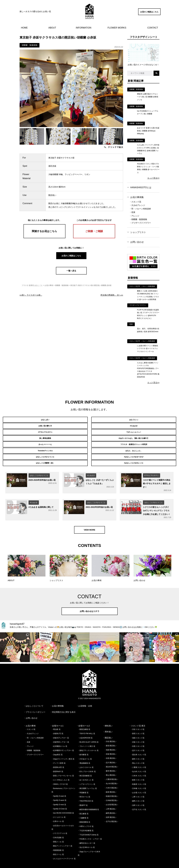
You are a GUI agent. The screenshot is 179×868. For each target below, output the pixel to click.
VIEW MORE (89, 522)
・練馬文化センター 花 (86, 836)
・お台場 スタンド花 (138, 785)
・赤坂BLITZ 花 (57, 726)
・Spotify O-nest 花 (59, 797)
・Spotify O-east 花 (59, 789)
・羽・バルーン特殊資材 (140, 209)
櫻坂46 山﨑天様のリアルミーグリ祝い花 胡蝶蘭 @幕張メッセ (148, 97)
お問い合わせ (137, 242)
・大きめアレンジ (137, 205)
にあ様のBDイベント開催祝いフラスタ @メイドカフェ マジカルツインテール (147, 349)
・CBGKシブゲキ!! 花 (60, 777)
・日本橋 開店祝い (111, 793)
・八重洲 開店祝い (111, 772)
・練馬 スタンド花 (137, 794)
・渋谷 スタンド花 (137, 722)
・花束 (132, 212)
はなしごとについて (35, 699)
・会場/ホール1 (57, 718)
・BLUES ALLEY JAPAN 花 (88, 735)
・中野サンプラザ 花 (86, 819)
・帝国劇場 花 (83, 785)
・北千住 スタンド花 (138, 802)
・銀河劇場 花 (83, 747)
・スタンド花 (135, 202)
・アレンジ (134, 216)
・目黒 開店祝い (110, 751)
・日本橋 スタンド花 (138, 781)
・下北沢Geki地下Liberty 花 (88, 827)
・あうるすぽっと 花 (86, 773)
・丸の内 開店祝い (111, 776)
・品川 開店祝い (110, 755)
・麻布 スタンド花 (137, 751)
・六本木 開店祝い (111, 780)
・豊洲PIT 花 (83, 798)
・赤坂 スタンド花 (137, 735)
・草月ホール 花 (84, 789)
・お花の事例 (30, 718)
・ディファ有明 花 (58, 756)
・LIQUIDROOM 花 (85, 730)
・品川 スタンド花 (137, 743)
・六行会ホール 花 (85, 751)
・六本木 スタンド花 (138, 768)
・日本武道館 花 (58, 830)
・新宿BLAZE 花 (58, 760)
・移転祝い (108, 718)
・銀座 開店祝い (110, 785)
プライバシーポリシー (36, 705)
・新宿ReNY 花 (57, 764)
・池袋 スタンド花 (137, 730)
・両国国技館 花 (58, 843)
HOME (24, 28)
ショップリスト (138, 232)
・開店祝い (108, 730)
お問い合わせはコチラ (89, 604)
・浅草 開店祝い (110, 810)
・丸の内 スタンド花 (138, 764)
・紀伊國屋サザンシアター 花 (63, 743)
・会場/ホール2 (83, 718)
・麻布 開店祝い (110, 764)
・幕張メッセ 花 (58, 834)
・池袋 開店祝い (110, 742)
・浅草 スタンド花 (137, 798)
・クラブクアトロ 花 (59, 826)
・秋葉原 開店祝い (111, 789)
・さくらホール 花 (58, 810)
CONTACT (153, 28)
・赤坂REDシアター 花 (60, 735)
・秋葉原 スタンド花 (138, 777)
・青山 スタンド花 (137, 756)
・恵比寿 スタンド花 (138, 747)
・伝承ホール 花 (58, 814)
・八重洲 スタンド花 (138, 760)
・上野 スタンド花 (137, 789)
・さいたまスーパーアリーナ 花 (63, 851)
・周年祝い (108, 724)
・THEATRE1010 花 (85, 794)
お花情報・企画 (85, 699)
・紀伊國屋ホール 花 (59, 739)
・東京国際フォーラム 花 (87, 781)
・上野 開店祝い (110, 802)
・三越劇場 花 (83, 810)
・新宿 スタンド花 (137, 726)
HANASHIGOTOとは (141, 187)
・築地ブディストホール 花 (88, 743)
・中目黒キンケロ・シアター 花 (90, 832)
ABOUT (52, 28)
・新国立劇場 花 (84, 722)
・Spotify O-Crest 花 (59, 801)
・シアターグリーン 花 (86, 777)
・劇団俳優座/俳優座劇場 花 (88, 802)
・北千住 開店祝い (111, 814)
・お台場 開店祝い (111, 797)
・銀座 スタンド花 (137, 773)
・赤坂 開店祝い (110, 747)
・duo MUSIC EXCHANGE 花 (63, 806)
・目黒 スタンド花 (137, 739)
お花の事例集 (137, 197)
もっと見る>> (153, 178)
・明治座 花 (56, 722)
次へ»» (112, 295)
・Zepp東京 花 (57, 747)
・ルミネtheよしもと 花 (60, 773)
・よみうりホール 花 (86, 760)
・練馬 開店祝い (110, 806)
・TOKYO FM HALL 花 (86, 726)
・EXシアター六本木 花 (87, 764)
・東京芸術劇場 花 (85, 768)
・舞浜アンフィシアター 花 (62, 839)
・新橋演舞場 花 (84, 815)
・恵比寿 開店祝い (111, 759)
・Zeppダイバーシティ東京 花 (63, 751)
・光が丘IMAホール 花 (86, 840)
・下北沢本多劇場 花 (86, 823)
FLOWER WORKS (117, 28)
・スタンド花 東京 (137, 718)
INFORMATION (84, 28)
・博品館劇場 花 (84, 756)
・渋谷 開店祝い (110, 734)
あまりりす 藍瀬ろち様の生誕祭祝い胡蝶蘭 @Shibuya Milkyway (148, 131)
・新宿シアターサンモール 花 (63, 768)
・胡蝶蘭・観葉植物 (138, 219)
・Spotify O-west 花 (59, 793)
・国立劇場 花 (83, 806)
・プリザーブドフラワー (140, 223)
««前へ (31, 295)
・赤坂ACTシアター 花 (60, 730)
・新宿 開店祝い (110, 738)
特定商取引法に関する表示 (64, 705)
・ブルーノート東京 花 (86, 739)
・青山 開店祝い (110, 768)
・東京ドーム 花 (58, 847)
